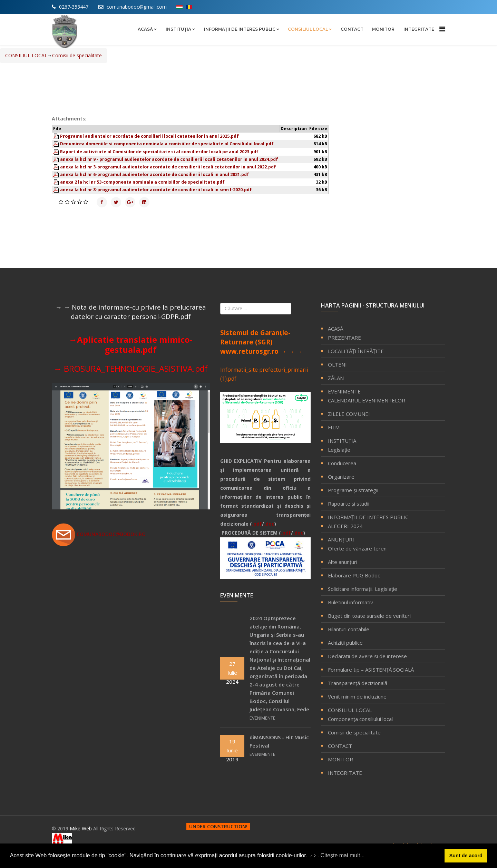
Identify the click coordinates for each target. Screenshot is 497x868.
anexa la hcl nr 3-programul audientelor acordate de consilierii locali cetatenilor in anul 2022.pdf (168, 167)
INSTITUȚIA (178, 29)
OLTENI (337, 364)
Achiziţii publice (345, 643)
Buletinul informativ (350, 602)
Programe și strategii (353, 490)
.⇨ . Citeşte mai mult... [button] (337, 855)
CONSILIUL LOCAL (308, 29)
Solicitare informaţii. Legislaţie (363, 589)
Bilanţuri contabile (349, 629)
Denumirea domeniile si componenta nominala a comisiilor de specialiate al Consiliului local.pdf (167, 144)
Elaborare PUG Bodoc (354, 575)
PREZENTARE (344, 338)
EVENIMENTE (344, 391)
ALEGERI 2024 (345, 526)
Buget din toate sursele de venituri (369, 616)
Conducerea (342, 463)
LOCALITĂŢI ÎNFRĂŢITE (356, 351)
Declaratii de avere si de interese (367, 656)
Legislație (339, 450)
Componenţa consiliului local (360, 719)
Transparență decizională (358, 683)
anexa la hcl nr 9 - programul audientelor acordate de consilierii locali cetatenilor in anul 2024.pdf (169, 159)
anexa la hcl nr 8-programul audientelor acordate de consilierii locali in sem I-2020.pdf (156, 190)
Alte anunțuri (343, 562)
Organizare (341, 477)
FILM (334, 427)
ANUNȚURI (341, 539)
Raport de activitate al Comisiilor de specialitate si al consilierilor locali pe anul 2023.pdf (159, 152)
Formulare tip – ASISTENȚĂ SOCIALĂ (371, 670)
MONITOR (383, 29)
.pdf (257, 524)
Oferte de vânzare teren (357, 548)
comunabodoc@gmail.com (137, 7)
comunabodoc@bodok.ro (99, 534)
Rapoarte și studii (349, 504)
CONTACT (352, 29)
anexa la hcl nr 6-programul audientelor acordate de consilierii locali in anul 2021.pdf (155, 174)
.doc (269, 524)
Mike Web (81, 828)
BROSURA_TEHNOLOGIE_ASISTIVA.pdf (136, 368)
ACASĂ (145, 29)
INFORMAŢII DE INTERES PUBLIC (240, 29)
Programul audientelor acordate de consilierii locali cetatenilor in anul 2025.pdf (149, 136)
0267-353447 (74, 7)
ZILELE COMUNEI (349, 414)
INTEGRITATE (419, 29)
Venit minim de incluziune (357, 696)
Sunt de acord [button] (466, 856)
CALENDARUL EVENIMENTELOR (367, 400)
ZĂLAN (336, 378)
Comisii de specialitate (354, 732)
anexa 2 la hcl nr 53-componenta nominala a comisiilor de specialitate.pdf (142, 182)
